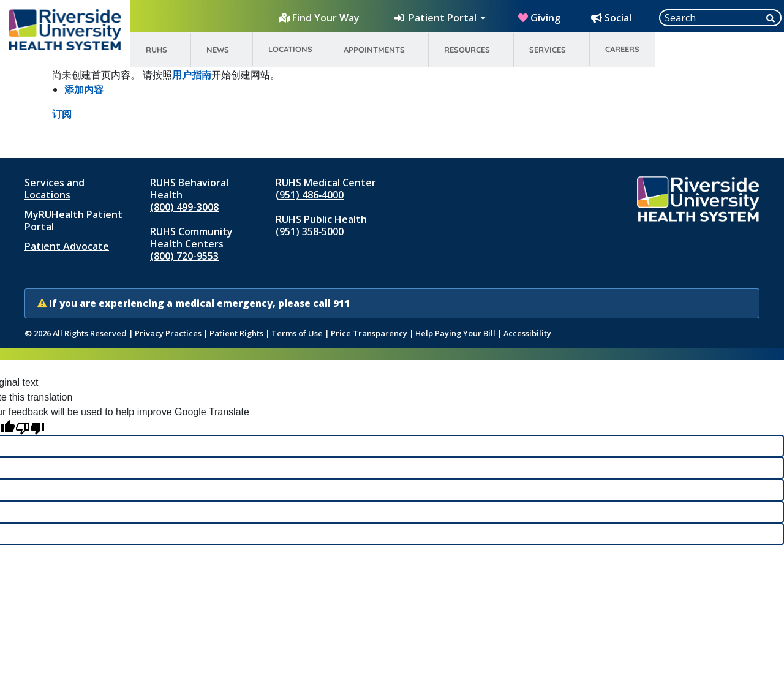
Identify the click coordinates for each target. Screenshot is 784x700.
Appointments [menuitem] (374, 50)
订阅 (62, 114)
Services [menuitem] (548, 50)
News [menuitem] (218, 50)
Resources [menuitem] (467, 50)
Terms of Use (298, 333)
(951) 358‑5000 (310, 231)
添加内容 (84, 89)
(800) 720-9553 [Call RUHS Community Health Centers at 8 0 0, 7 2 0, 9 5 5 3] (184, 256)
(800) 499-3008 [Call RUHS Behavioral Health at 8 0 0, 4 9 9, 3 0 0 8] (184, 207)
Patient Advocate (67, 246)
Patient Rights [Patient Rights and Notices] (237, 333)
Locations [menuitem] (290, 49)
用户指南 (192, 75)
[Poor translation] (30, 427)
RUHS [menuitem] (156, 50)
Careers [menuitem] (622, 49)
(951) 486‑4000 (310, 195)
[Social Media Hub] (612, 18)
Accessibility (527, 333)
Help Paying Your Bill (455, 333)
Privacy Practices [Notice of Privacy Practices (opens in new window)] (169, 333)
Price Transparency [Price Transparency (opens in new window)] (370, 333)
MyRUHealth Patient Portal (73, 220)
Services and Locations (55, 189)
